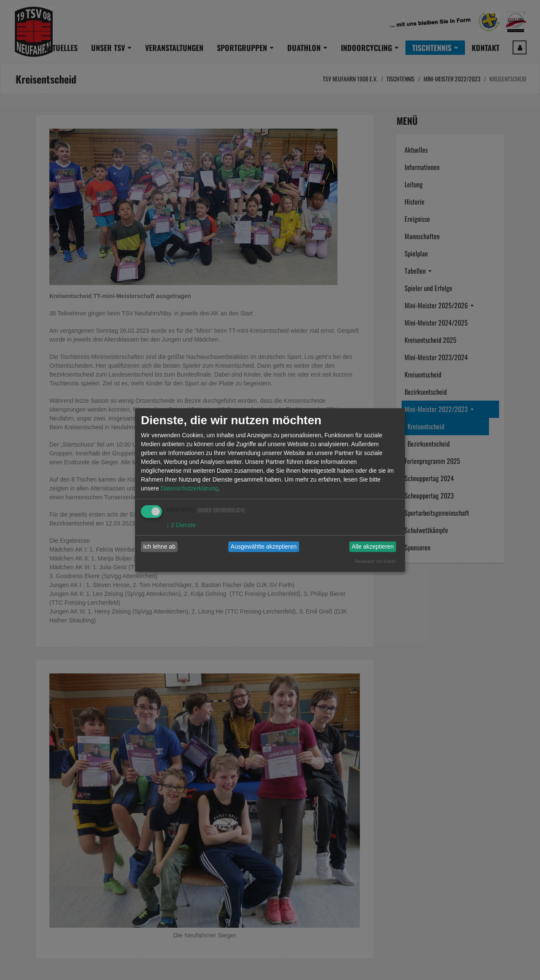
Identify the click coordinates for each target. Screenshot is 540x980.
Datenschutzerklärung (189, 488)
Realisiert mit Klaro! (375, 561)
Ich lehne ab (159, 547)
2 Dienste (181, 525)
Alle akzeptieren (373, 547)
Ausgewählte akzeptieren (264, 547)
